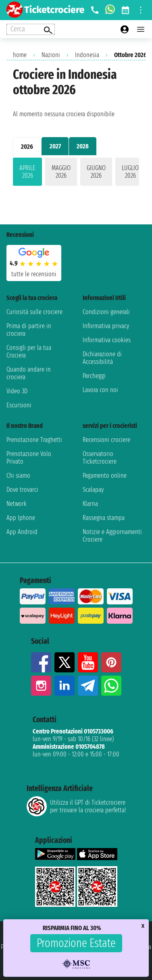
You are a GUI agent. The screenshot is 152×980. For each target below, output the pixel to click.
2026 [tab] (27, 147)
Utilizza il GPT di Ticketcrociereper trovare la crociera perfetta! (76, 806)
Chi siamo (18, 476)
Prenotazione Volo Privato (29, 458)
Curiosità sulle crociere (34, 312)
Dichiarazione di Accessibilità (102, 358)
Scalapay (93, 490)
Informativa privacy (106, 326)
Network (17, 504)
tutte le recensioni (34, 274)
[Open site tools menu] (141, 10)
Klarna (90, 504)
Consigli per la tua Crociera (29, 351)
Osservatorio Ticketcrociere (100, 458)
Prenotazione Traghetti (34, 440)
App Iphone (21, 518)
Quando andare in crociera (29, 373)
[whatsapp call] (110, 10)
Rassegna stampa (104, 518)
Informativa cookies (107, 340)
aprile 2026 (27, 172)
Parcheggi (94, 376)
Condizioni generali (106, 312)
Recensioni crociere (106, 440)
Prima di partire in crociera (29, 330)
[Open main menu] (141, 29)
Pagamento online (105, 476)
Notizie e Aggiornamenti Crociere (112, 536)
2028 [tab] (83, 146)
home (20, 55)
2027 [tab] (55, 146)
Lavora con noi (100, 390)
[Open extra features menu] (31, 29)
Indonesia (87, 55)
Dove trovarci (22, 490)
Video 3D (17, 391)
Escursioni (19, 405)
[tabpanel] (76, 173)
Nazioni (51, 55)
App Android (22, 532)
